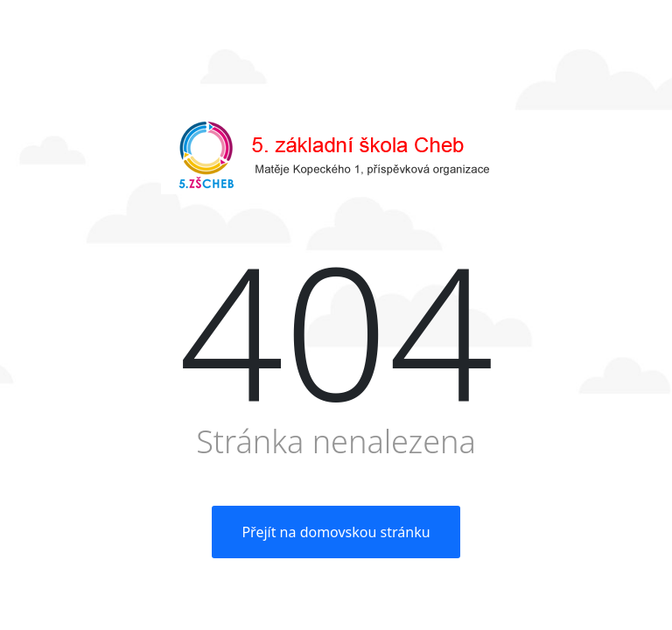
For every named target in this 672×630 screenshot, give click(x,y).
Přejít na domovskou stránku (336, 532)
